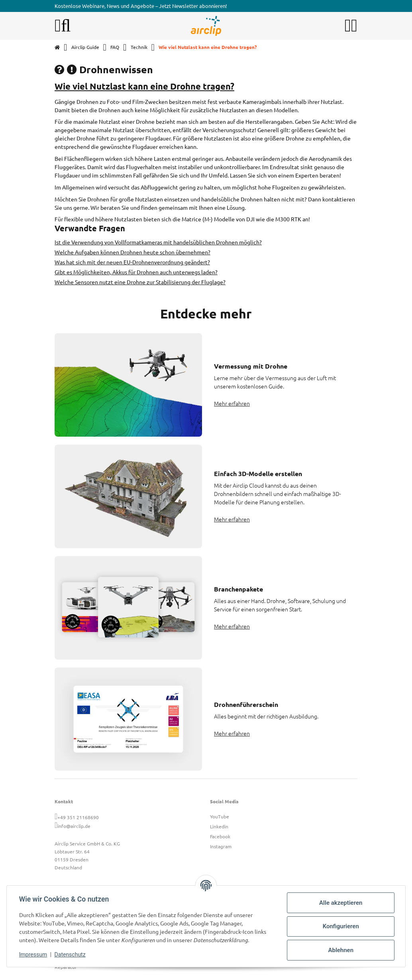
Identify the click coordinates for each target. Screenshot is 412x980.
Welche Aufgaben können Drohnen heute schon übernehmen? (132, 252)
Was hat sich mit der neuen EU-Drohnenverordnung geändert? (132, 262)
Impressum (33, 955)
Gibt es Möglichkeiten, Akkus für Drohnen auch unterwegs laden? (136, 272)
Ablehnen (340, 950)
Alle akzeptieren (340, 903)
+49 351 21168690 (78, 817)
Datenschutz (71, 955)
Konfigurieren (340, 926)
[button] (348, 26)
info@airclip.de (74, 826)
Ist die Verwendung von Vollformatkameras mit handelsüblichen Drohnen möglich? (158, 242)
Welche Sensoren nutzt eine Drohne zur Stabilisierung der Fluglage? (140, 282)
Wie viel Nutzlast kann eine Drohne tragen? (144, 86)
